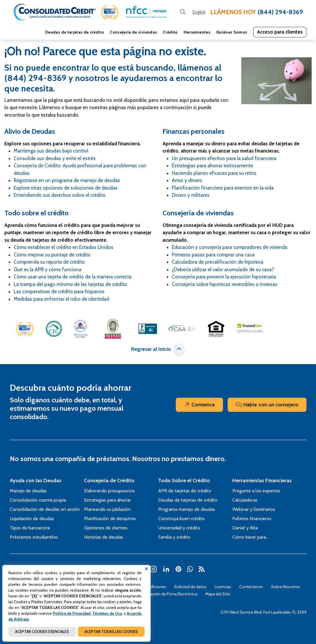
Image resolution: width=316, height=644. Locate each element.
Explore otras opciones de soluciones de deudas (66, 188)
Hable (267, 405)
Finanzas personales (193, 131)
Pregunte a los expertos (256, 491)
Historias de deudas (104, 537)
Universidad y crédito (179, 528)
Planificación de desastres (110, 519)
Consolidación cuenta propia (38, 500)
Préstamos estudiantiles (34, 537)
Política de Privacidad (72, 613)
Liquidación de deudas (32, 519)
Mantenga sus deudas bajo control (51, 151)
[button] (110, 12)
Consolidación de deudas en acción (45, 509)
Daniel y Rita (245, 528)
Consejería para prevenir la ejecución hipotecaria (224, 277)
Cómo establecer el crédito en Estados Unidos (63, 247)
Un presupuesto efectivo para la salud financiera (224, 158)
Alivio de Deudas (30, 131)
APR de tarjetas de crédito (185, 491)
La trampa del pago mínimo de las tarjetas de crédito (70, 284)
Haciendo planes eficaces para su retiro (214, 173)
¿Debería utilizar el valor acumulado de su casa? (223, 269)
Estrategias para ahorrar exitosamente (212, 166)
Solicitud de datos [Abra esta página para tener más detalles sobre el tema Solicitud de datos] (190, 587)
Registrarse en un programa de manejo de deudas (67, 180)
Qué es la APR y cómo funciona (48, 269)
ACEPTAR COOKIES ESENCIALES (42, 632)
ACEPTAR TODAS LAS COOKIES (111, 632)
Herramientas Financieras (262, 480)
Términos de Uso (107, 613)
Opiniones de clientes (106, 528)
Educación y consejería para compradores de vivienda (230, 247)
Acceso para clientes (280, 32)
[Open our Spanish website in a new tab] (199, 12)
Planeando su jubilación (107, 509)
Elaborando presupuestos (109, 491)
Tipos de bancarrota (30, 528)
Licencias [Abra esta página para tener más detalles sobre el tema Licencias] (223, 587)
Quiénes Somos (232, 32)
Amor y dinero (187, 180)
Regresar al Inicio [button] (158, 349)
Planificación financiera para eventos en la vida (223, 188)
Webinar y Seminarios (254, 509)
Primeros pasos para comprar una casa (213, 255)
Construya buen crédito (181, 519)
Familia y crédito (174, 537)
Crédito (170, 32)
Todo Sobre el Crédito (184, 480)
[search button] (183, 12)
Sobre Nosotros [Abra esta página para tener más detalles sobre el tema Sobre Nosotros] (286, 587)
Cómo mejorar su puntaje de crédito (52, 255)
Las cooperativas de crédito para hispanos (59, 291)
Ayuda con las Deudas (36, 480)
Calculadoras (245, 500)
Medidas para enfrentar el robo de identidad (61, 299)
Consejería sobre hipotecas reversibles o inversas (225, 284)
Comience (199, 405)
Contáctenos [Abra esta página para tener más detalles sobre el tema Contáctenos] (251, 587)
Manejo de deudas (28, 491)
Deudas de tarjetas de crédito (75, 32)
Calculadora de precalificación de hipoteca (218, 262)
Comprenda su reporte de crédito (49, 262)
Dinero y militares (191, 195)
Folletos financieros (252, 519)
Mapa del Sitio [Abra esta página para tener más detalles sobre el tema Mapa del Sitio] (218, 594)
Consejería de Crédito (109, 480)
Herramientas (197, 32)
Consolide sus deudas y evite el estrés (55, 158)
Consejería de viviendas (133, 32)
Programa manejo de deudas (187, 509)
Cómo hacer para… (250, 537)
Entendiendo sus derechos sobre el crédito (60, 195)
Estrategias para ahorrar (107, 500)
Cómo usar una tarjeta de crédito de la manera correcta (73, 277)
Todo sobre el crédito (36, 213)
